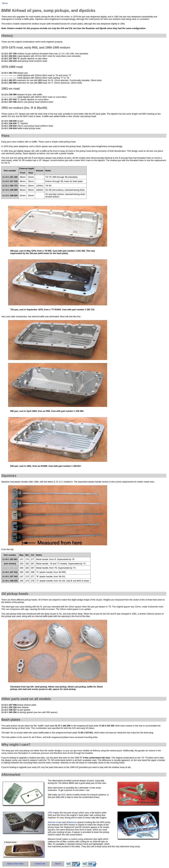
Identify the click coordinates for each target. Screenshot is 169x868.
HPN (50, 813)
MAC (63, 795)
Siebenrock (71, 822)
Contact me (40, 864)
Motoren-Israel (55, 822)
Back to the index (15, 864)
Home (5, 3)
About (58, 864)
